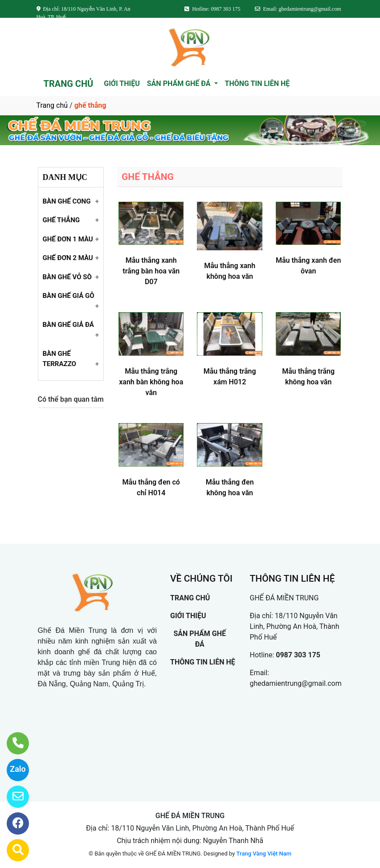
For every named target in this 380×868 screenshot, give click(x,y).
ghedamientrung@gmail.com (296, 683)
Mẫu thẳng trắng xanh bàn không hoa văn (151, 382)
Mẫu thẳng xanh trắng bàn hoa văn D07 (151, 271)
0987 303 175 (298, 655)
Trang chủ (52, 105)
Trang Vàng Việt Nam (264, 854)
